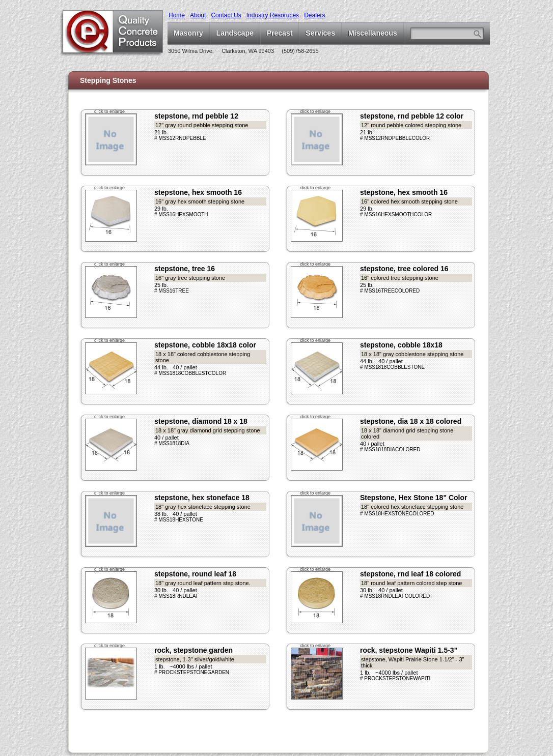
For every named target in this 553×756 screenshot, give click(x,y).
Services (320, 33)
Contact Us (226, 15)
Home (177, 15)
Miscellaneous (373, 33)
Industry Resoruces (273, 15)
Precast (280, 33)
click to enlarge (109, 111)
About (198, 15)
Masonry (188, 33)
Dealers (314, 15)
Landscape (235, 33)
